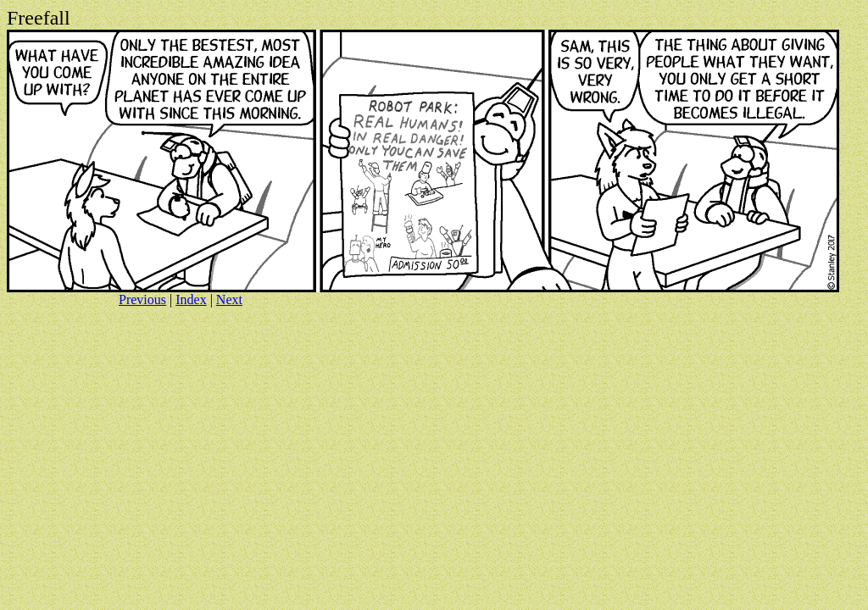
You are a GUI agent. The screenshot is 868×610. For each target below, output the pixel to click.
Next (229, 299)
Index (191, 299)
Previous (142, 299)
